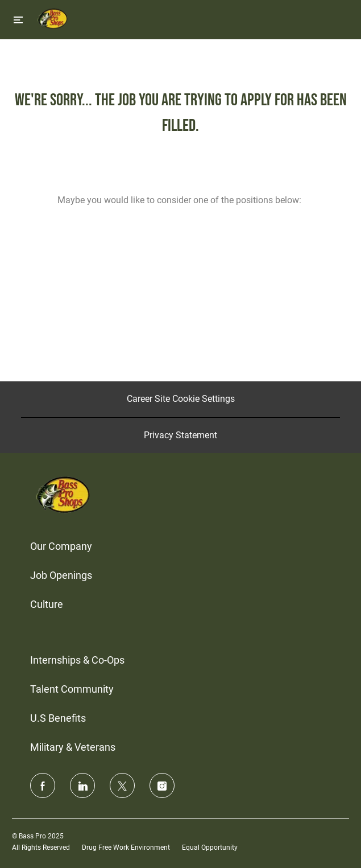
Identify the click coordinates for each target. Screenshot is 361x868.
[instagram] (162, 785)
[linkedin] (82, 785)
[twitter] (122, 785)
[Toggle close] (18, 20)
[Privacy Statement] (180, 435)
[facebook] (43, 785)
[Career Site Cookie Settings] (181, 399)
